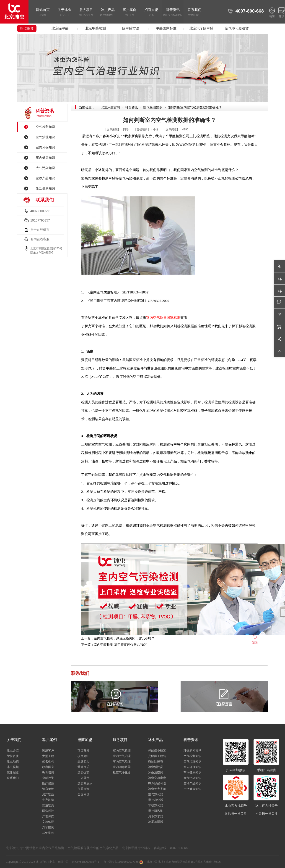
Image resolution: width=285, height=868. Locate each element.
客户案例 (129, 13)
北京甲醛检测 (96, 28)
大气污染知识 (45, 168)
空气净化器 (156, 794)
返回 (255, 643)
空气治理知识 (45, 137)
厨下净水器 (156, 816)
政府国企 (48, 767)
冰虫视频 (13, 767)
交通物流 (48, 805)
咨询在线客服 (40, 239)
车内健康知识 (45, 158)
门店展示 (83, 778)
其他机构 (48, 833)
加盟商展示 (85, 783)
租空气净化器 (122, 772)
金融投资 (48, 778)
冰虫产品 (108, 13)
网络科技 (48, 811)
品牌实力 (83, 761)
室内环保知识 (45, 147)
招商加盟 (151, 13)
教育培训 (48, 772)
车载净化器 (156, 805)
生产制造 (48, 800)
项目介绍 (83, 756)
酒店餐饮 (48, 789)
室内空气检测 (122, 751)
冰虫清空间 (156, 772)
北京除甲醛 (60, 28)
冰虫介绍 (13, 751)
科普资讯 (173, 13)
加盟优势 (83, 772)
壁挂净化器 (156, 800)
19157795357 (40, 220)
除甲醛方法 (131, 28)
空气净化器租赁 (237, 28)
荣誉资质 (13, 756)
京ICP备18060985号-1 (85, 862)
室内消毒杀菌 (122, 767)
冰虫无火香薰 (157, 789)
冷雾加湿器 (156, 822)
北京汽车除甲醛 (201, 28)
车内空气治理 (122, 761)
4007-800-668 (40, 211)
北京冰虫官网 (110, 107)
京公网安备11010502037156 (123, 862)
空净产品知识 (45, 178)
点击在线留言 (40, 230)
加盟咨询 (83, 789)
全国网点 (83, 794)
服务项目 (86, 13)
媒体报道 (13, 772)
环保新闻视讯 (192, 751)
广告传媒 (48, 816)
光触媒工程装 (157, 756)
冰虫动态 (13, 761)
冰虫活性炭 (156, 767)
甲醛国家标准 (166, 28)
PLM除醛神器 (157, 783)
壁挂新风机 (156, 811)
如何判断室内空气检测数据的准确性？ (195, 107)
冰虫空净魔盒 (157, 778)
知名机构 (48, 761)
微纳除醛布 (156, 761)
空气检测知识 (45, 127)
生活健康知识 (45, 188)
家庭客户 (48, 751)
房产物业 (48, 794)
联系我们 (194, 13)
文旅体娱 (48, 822)
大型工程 (48, 756)
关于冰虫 (64, 13)
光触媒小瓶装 (157, 751)
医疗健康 (48, 783)
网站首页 (43, 13)
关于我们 (14, 740)
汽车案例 (48, 827)
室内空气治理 (122, 756)
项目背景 (83, 751)
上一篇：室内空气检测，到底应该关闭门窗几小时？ (118, 638)
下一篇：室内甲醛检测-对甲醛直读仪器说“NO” (114, 645)
